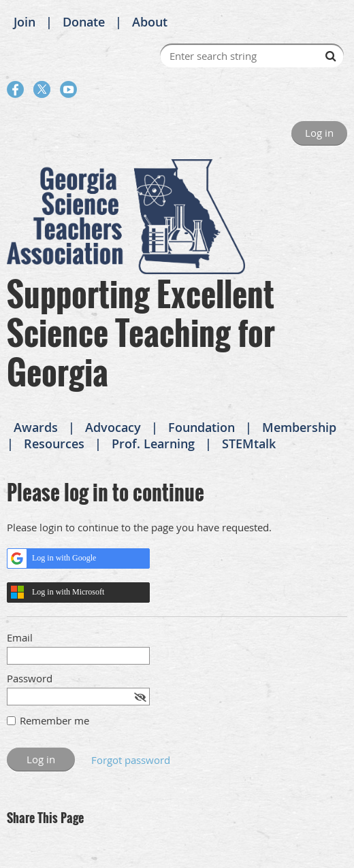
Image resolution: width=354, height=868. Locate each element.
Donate (84, 22)
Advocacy (113, 427)
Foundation (202, 427)
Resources (54, 444)
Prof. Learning (153, 444)
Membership (299, 427)
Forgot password (131, 760)
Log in (319, 133)
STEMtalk (249, 444)
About (150, 22)
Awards (36, 427)
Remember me (54, 720)
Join (25, 22)
